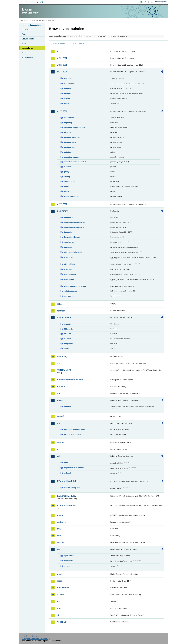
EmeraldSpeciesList (72, 237)
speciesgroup (69, 296)
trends (66, 103)
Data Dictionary (41, 20)
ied (58, 456)
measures (68, 133)
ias (58, 449)
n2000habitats (69, 264)
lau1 (59, 529)
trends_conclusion (71, 196)
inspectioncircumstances (74, 468)
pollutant (67, 473)
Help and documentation (32, 25)
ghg (59, 423)
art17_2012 (62, 111)
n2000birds (68, 257)
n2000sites (68, 269)
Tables (24, 34)
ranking (67, 177)
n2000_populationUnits (73, 252)
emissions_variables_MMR (74, 430)
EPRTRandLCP (64, 370)
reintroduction (69, 182)
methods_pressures (72, 137)
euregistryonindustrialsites (70, 380)
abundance (68, 217)
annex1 (67, 463)
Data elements (28, 39)
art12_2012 (62, 58)
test (58, 601)
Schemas (26, 43)
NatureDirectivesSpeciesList (75, 286)
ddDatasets (68, 329)
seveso (60, 595)
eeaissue (67, 339)
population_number (71, 157)
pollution (67, 152)
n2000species (69, 279)
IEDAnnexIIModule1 (66, 481)
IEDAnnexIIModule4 (66, 506)
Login (145, 2)
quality (66, 172)
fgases (60, 400)
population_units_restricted (75, 162)
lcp (58, 549)
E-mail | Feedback (29, 636)
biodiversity (62, 211)
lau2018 (60, 542)
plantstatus (68, 561)
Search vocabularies (59, 44)
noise (59, 581)
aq (58, 51)
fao (58, 393)
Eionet (32, 20)
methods (67, 94)
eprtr (59, 363)
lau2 (59, 536)
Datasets (25, 30)
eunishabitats (69, 242)
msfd (59, 574)
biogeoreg (68, 123)
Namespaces (27, 57)
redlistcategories (70, 291)
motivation (68, 247)
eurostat (61, 387)
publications (63, 588)
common (61, 311)
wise (59, 615)
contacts (67, 324)
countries (68, 89)
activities (67, 78)
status (66, 349)
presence (67, 167)
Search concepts (78, 44)
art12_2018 (62, 65)
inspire (60, 515)
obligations (68, 344)
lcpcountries (69, 556)
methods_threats (70, 142)
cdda (59, 304)
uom (59, 608)
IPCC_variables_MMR (72, 435)
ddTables (67, 334)
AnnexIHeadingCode (72, 488)
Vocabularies (27, 48)
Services (25, 53)
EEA (32, 2)
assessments (69, 118)
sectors (67, 566)
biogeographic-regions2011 (75, 227)
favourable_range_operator (75, 128)
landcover (62, 522)
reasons (67, 98)
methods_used (70, 147)
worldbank (62, 622)
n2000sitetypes (70, 274)
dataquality (68, 232)
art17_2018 (62, 204)
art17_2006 (62, 72)
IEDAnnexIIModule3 (66, 496)
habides (61, 442)
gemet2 (60, 416)
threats (67, 186)
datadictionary (64, 318)
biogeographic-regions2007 (75, 222)
